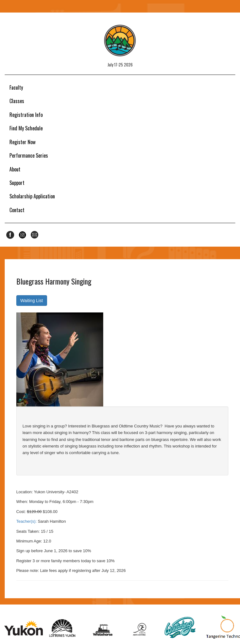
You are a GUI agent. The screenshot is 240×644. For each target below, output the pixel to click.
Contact (17, 210)
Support (17, 183)
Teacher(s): (27, 521)
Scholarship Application (32, 196)
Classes (17, 101)
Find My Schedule (26, 128)
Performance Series (29, 155)
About (15, 169)
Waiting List (32, 301)
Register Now (22, 142)
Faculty (16, 87)
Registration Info (26, 115)
